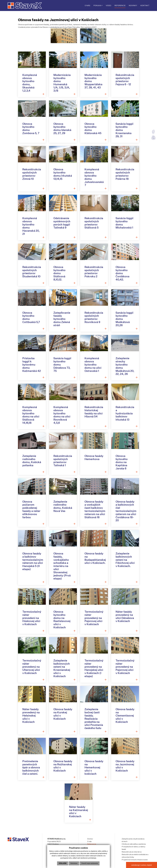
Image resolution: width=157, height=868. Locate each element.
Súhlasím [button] (63, 863)
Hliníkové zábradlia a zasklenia (134, 844)
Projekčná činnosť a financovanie (135, 860)
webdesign (136, 865)
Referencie (92, 844)
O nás (89, 841)
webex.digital (146, 865)
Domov (90, 839)
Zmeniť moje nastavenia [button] (90, 863)
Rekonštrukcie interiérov (132, 852)
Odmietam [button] (74, 863)
